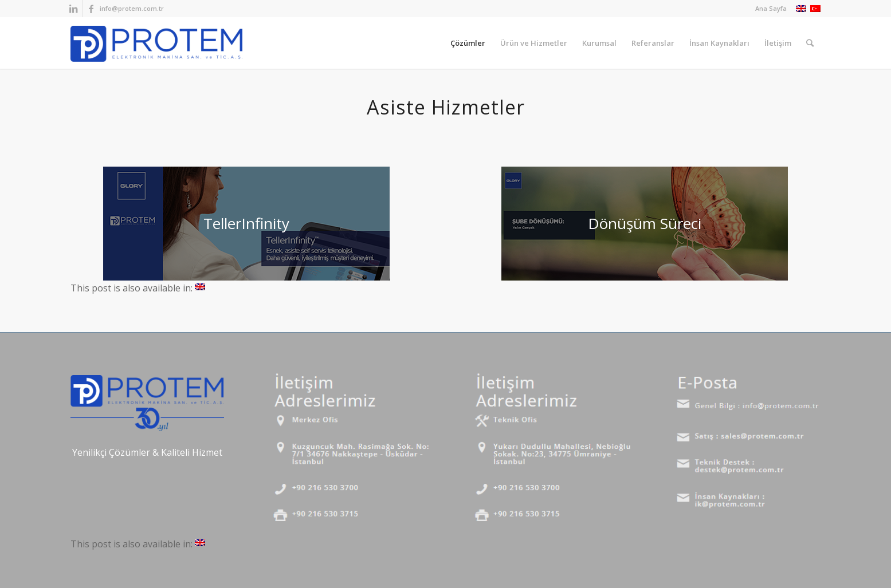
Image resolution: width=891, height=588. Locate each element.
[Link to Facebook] (91, 9)
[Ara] (810, 43)
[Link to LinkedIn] (74, 9)
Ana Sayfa (771, 8)
